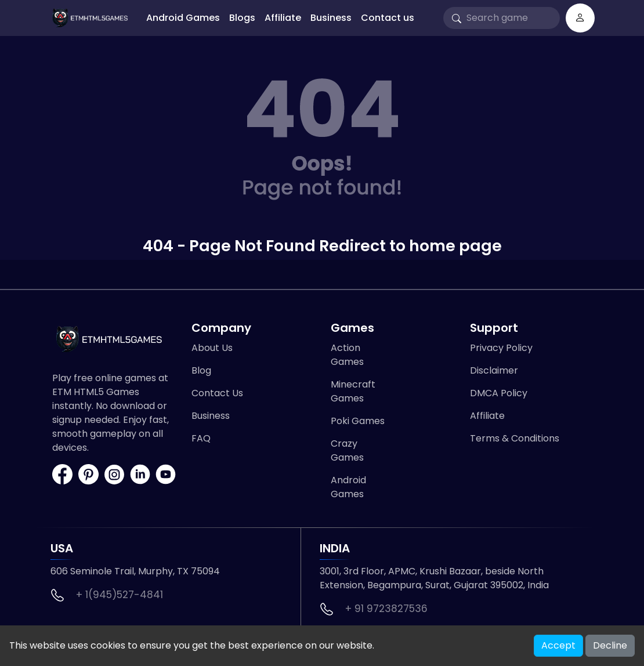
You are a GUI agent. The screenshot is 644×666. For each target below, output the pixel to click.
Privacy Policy (501, 348)
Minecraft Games (353, 391)
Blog (201, 370)
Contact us (388, 18)
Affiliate (283, 18)
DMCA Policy (499, 393)
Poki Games (358, 421)
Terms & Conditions (515, 438)
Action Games (347, 355)
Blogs (242, 18)
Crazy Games (347, 450)
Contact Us (217, 393)
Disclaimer (494, 370)
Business (331, 18)
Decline (610, 645)
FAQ (201, 438)
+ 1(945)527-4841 (120, 595)
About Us (212, 348)
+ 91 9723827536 (386, 609)
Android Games (183, 18)
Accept (558, 645)
